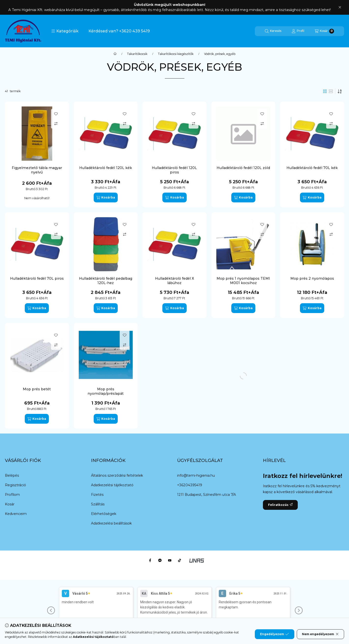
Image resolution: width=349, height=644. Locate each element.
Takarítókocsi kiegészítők (176, 54)
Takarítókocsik (137, 54)
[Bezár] (340, 7)
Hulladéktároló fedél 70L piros (37, 278)
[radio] (331, 91)
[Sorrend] (340, 91)
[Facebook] (150, 560)
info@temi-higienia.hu (196, 475)
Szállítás (98, 504)
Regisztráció (15, 485)
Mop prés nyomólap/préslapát (106, 391)
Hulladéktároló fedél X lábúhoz (174, 281)
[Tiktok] (180, 560)
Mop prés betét (37, 389)
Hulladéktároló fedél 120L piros (174, 170)
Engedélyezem (274, 634)
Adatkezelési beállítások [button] (111, 523)
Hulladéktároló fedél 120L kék (106, 168)
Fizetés (97, 495)
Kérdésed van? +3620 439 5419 (119, 31)
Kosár (10, 504)
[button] (65, 31)
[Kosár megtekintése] (324, 31)
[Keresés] (273, 31)
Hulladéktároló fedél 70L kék (312, 168)
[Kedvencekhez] (56, 114)
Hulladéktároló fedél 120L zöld (243, 168)
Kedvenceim (16, 514)
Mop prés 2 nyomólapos (312, 278)
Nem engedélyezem (320, 634)
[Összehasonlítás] (56, 124)
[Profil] (298, 31)
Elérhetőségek (104, 514)
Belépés (12, 475)
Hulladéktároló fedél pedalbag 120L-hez (106, 281)
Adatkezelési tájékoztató (112, 485)
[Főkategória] (115, 54)
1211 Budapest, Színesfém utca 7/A (207, 495)
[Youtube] (170, 560)
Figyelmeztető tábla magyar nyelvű (37, 170)
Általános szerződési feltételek (117, 475)
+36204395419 (190, 485)
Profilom (12, 495)
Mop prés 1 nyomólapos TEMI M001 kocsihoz (243, 281)
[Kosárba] (106, 197)
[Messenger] (160, 560)
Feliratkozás (280, 505)
